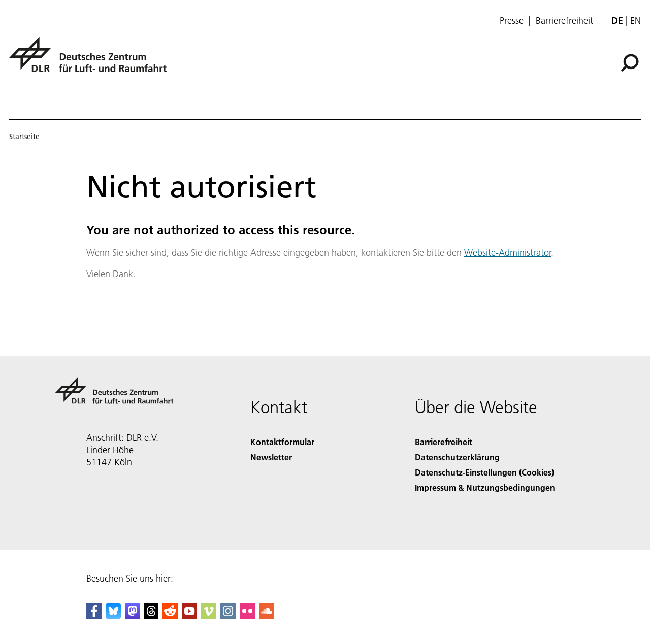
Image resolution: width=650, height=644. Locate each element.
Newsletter (271, 457)
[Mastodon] (133, 615)
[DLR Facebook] (94, 615)
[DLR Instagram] (228, 615)
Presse (512, 21)
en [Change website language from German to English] (636, 21)
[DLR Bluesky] (113, 615)
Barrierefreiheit (564, 21)
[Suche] (630, 63)
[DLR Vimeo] (209, 615)
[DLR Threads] (151, 615)
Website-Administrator (508, 252)
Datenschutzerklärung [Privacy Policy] (457, 457)
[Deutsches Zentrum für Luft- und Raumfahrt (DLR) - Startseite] (92, 60)
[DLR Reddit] (170, 615)
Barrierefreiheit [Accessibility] (444, 442)
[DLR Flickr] (247, 615)
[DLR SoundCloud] (267, 615)
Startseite (24, 137)
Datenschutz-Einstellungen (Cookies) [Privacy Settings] (484, 472)
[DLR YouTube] (189, 615)
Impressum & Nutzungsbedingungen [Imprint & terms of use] (485, 487)
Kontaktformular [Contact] (282, 442)
